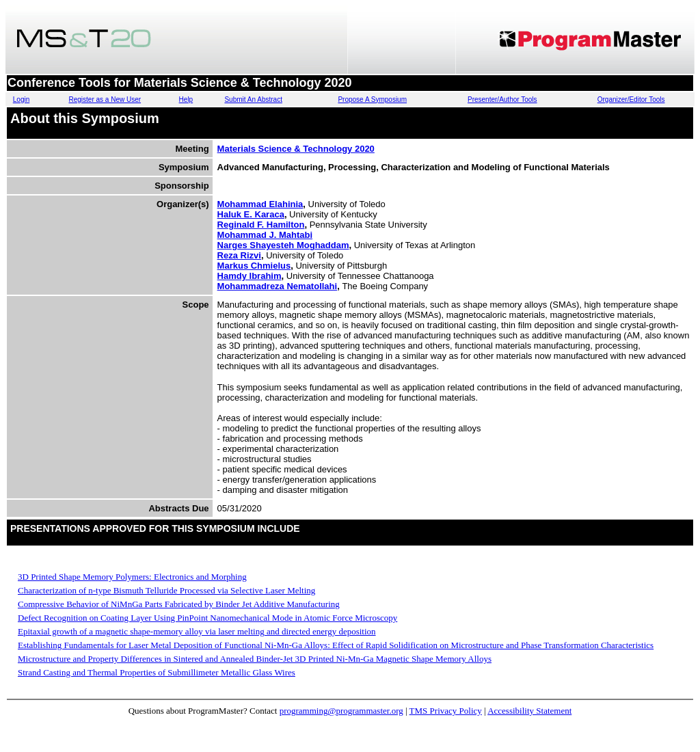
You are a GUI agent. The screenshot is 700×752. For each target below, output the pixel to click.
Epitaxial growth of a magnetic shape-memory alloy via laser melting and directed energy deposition (197, 631)
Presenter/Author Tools (502, 99)
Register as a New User (105, 99)
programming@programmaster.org (341, 711)
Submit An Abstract (253, 99)
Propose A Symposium (372, 99)
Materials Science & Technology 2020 (296, 149)
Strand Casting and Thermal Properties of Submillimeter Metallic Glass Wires (157, 672)
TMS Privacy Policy (446, 711)
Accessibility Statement (529, 711)
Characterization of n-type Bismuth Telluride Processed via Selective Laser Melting (166, 590)
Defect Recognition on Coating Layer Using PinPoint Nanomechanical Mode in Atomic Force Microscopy (207, 618)
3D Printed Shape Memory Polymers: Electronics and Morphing (132, 577)
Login (21, 99)
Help (186, 99)
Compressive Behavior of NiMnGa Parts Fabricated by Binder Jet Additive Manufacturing (179, 604)
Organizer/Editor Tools (631, 99)
